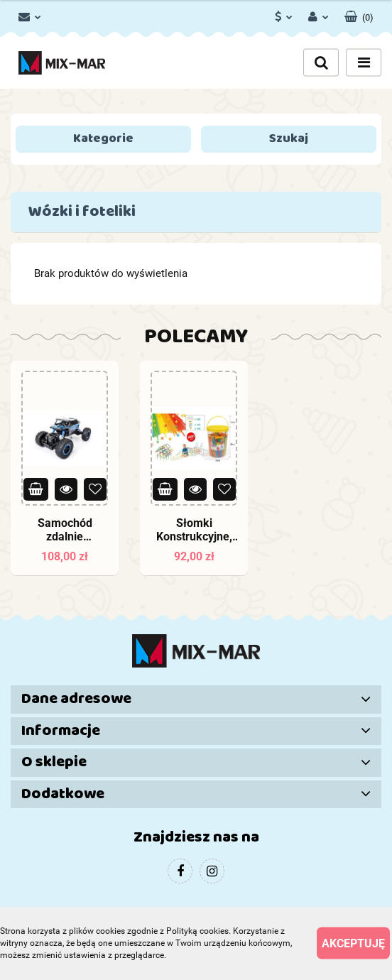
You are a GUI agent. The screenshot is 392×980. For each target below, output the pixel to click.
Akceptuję (353, 943)
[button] (359, 14)
